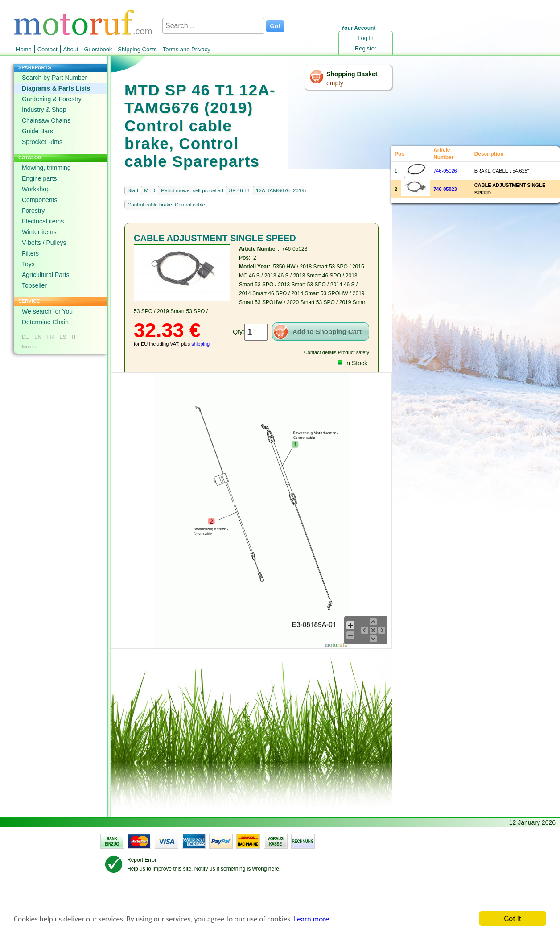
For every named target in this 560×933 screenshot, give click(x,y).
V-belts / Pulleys (44, 243)
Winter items (39, 232)
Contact (47, 49)
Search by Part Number (54, 78)
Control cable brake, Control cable (166, 205)
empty (335, 83)
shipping (200, 344)
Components (39, 200)
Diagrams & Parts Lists (56, 88)
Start (133, 190)
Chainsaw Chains (46, 120)
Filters (30, 253)
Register (366, 48)
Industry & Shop (44, 110)
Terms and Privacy (187, 49)
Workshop (36, 189)
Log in (365, 38)
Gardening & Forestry (52, 99)
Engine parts (39, 178)
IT (74, 337)
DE (25, 337)
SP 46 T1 (240, 190)
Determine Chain (45, 322)
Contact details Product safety (337, 352)
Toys (28, 264)
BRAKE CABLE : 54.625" (502, 171)
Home (24, 49)
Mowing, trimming (46, 168)
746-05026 (445, 171)
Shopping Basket (352, 74)
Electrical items (43, 221)
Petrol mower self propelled (192, 190)
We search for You (47, 311)
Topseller (34, 285)
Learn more (311, 919)
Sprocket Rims (42, 142)
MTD (150, 190)
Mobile (29, 347)
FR (51, 337)
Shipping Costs (137, 49)
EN (38, 337)
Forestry (33, 211)
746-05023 (445, 189)
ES (63, 337)
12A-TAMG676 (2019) (281, 190)
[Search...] (213, 26)
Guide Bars (37, 131)
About (71, 49)
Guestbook (98, 49)
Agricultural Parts (46, 275)
